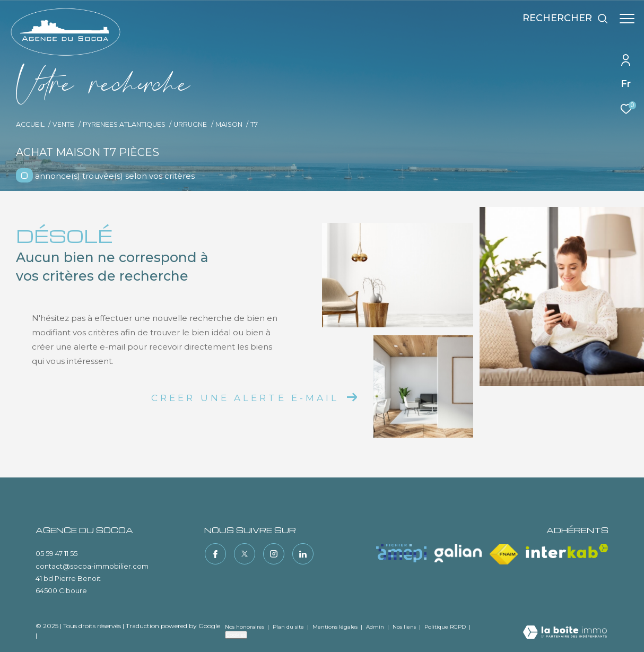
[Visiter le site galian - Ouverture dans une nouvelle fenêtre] (458, 553)
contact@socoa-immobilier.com (92, 566)
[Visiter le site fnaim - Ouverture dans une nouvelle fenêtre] (504, 554)
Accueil (30, 124)
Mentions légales (336, 627)
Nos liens (405, 627)
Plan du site (289, 627)
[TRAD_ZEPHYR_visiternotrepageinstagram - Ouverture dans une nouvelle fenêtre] (273, 553)
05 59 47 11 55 (56, 553)
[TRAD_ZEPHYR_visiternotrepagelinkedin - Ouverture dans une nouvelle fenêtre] (302, 553)
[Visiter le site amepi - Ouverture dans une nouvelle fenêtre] (401, 553)
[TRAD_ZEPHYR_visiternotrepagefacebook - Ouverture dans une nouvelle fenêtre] (215, 553)
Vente (63, 124)
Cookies (236, 635)
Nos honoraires (245, 627)
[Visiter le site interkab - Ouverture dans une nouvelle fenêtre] (567, 551)
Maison (229, 124)
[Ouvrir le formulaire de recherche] (560, 19)
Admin (376, 627)
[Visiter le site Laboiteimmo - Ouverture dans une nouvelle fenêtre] (565, 633)
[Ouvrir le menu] (627, 19)
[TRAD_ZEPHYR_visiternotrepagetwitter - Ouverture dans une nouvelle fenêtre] (244, 553)
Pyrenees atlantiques (124, 124)
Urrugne (190, 124)
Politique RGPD (445, 627)
